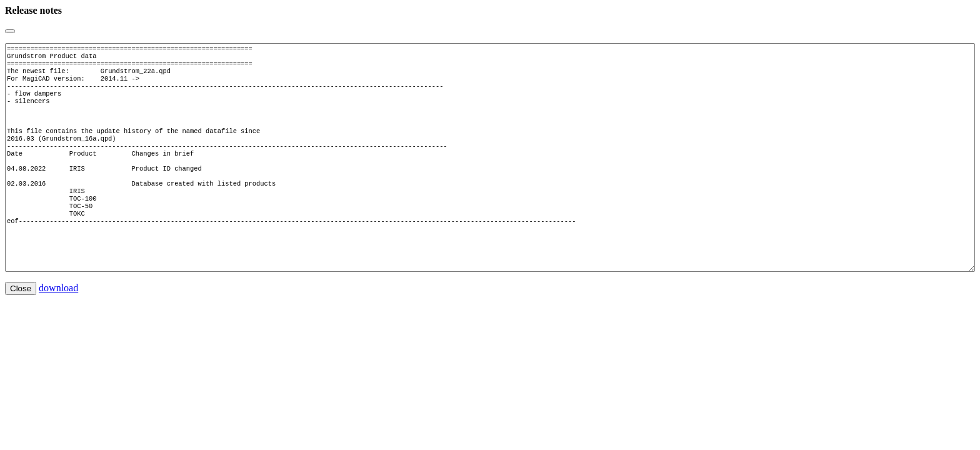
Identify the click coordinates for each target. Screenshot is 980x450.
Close (21, 326)
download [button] (58, 325)
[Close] (10, 31)
